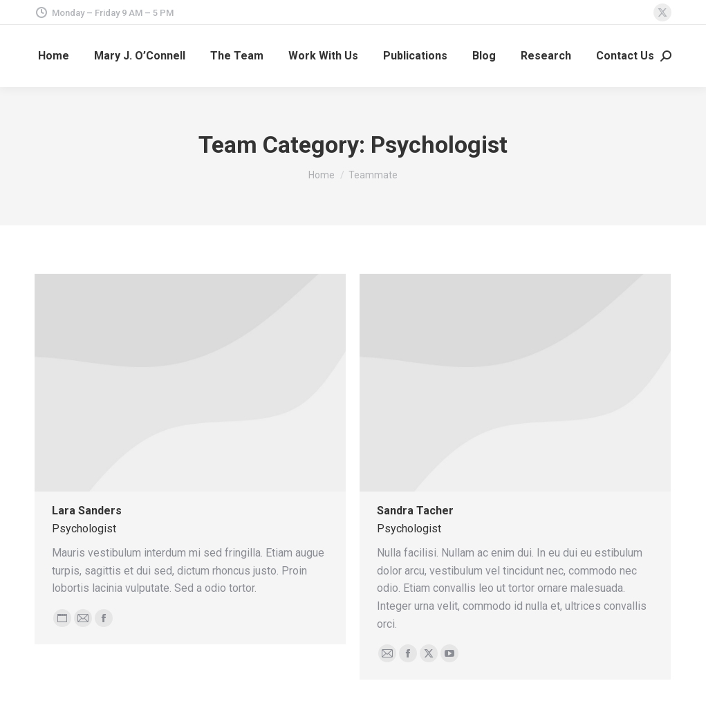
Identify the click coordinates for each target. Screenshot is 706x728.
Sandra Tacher (415, 511)
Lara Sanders (87, 511)
